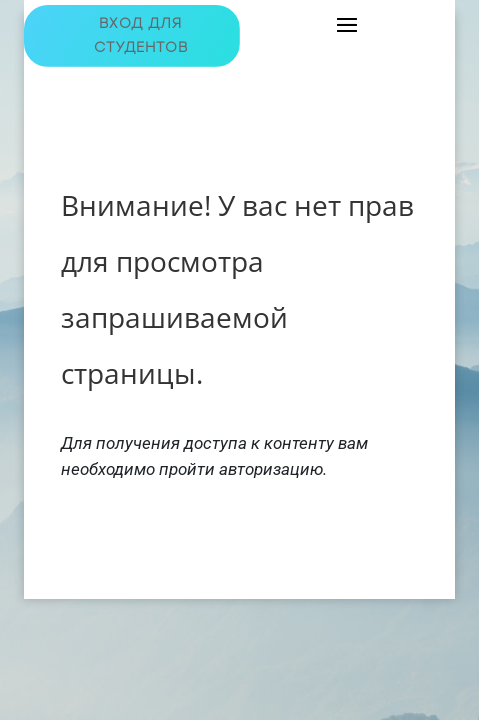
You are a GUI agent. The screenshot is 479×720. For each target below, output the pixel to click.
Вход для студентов (141, 35)
